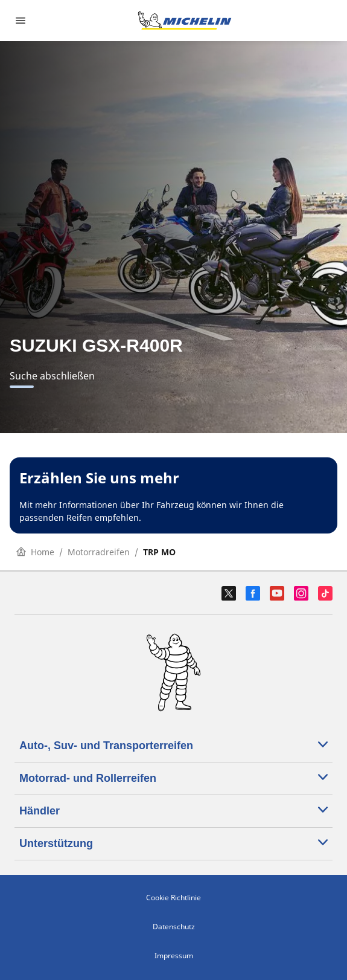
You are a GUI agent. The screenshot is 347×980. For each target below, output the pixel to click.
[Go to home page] (185, 21)
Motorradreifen (99, 552)
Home (35, 552)
